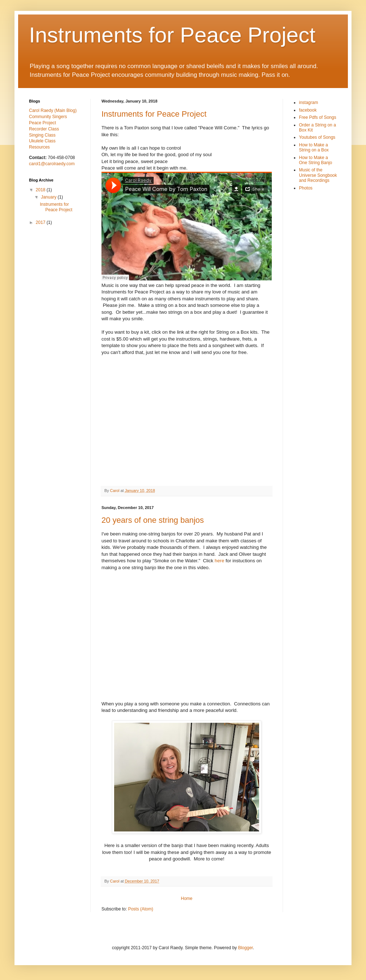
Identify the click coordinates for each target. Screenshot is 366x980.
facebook (308, 110)
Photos (306, 188)
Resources (39, 147)
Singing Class (42, 135)
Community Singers (48, 117)
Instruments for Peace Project (154, 114)
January (49, 197)
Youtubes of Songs (317, 137)
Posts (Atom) (140, 909)
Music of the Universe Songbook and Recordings (318, 175)
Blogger (246, 948)
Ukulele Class (42, 141)
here (219, 561)
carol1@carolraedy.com (52, 164)
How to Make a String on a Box (314, 147)
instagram (309, 103)
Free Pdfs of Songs (318, 117)
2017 (41, 222)
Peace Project (43, 123)
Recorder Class (44, 129)
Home (187, 898)
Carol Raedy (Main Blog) (53, 110)
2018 (41, 190)
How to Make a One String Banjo (315, 160)
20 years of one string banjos (153, 520)
